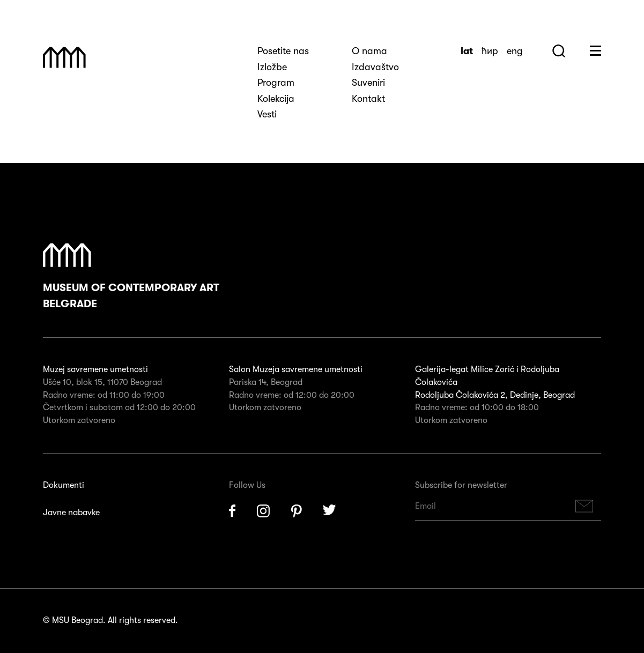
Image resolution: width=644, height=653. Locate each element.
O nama (369, 51)
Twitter (330, 511)
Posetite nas (283, 51)
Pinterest (297, 511)
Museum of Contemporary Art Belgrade (131, 277)
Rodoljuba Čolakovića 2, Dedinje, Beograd (495, 395)
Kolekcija (276, 99)
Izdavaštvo (375, 67)
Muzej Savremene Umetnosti (64, 57)
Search (559, 51)
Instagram (263, 511)
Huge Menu (595, 51)
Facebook (232, 511)
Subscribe (584, 506)
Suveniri (368, 83)
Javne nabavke (71, 513)
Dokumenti (64, 485)
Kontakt (368, 99)
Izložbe (272, 67)
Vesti (267, 114)
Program (276, 83)
